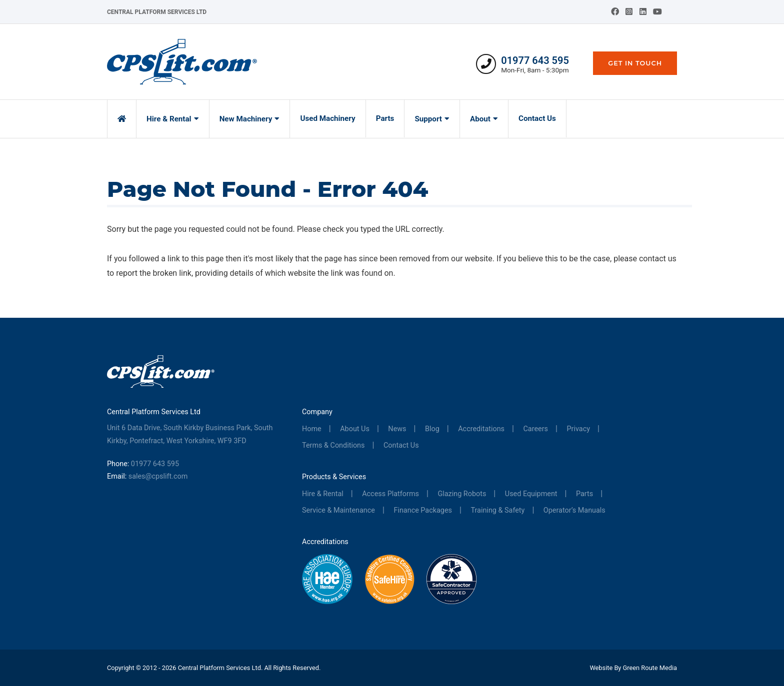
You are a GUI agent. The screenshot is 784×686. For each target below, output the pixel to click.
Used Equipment (531, 494)
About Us (355, 429)
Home (312, 429)
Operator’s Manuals (574, 510)
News (397, 429)
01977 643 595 (535, 60)
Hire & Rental (169, 119)
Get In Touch (635, 63)
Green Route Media (650, 668)
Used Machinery (327, 118)
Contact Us (537, 118)
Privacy (579, 429)
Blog (432, 429)
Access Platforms (390, 494)
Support (428, 119)
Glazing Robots (462, 494)
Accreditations (481, 429)
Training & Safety (497, 510)
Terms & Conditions (333, 445)
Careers (536, 429)
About (480, 119)
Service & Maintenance (338, 510)
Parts (385, 118)
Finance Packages (423, 510)
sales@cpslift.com (158, 476)
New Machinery (246, 119)
